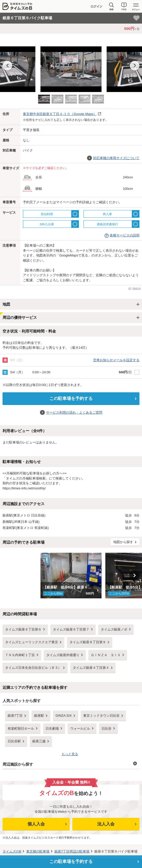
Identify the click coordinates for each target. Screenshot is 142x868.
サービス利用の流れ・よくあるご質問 (74, 412)
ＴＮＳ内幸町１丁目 (20, 655)
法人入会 (106, 824)
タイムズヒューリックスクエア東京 (32, 642)
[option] (71, 67)
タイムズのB (12, 851)
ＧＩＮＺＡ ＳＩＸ (106, 655)
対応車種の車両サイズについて (116, 158)
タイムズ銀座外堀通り (63, 655)
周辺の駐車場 (72, 851)
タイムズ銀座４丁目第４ (91, 668)
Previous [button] (7, 66)
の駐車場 (38, 851)
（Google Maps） (60, 114)
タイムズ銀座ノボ (114, 629)
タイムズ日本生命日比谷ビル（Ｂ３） (33, 668)
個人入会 (36, 824)
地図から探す (123, 542)
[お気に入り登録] (136, 18)
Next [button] (135, 66)
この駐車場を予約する (71, 399)
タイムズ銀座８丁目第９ (88, 642)
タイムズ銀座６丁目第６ (23, 629)
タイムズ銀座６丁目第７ (71, 629)
